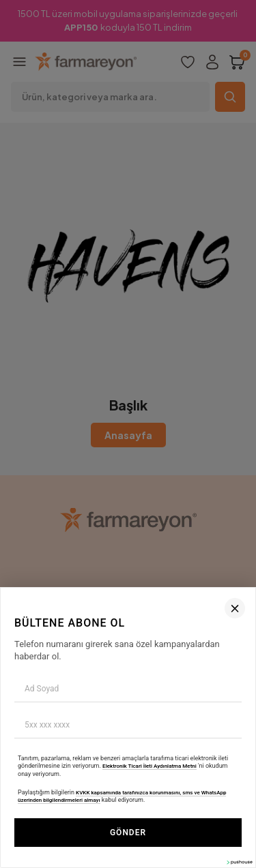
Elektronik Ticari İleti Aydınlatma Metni (150, 766)
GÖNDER (128, 833)
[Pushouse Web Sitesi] (239, 862)
